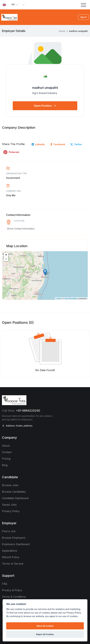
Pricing (6, 459)
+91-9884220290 (28, 411)
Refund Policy (11, 557)
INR (14, 4)
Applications (10, 551)
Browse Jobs (10, 485)
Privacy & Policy (12, 590)
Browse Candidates (14, 492)
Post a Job (9, 531)
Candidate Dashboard (15, 498)
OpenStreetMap (71, 299)
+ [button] (6, 255)
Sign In (83, 17)
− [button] (6, 259)
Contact (7, 452)
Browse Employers (14, 538)
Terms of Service (13, 564)
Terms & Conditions (14, 597)
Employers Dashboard (16, 544)
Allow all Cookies (45, 626)
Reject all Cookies (45, 634)
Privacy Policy (11, 511)
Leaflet (58, 299)
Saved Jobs (9, 505)
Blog (5, 465)
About (6, 446)
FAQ (5, 584)
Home (62, 31)
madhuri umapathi (45, 88)
